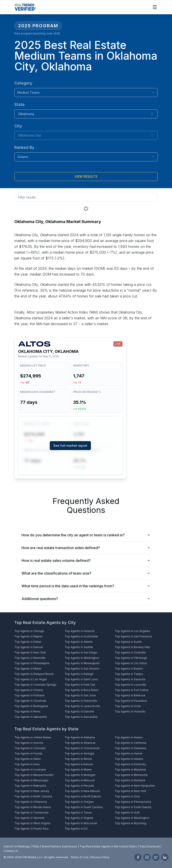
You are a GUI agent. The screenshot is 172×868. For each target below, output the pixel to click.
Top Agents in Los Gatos (131, 663)
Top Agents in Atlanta (78, 642)
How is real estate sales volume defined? (86, 560)
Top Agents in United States (33, 737)
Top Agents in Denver (29, 647)
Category (23, 83)
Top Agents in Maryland (130, 770)
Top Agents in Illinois (78, 759)
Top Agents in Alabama (80, 737)
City (18, 126)
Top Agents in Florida (28, 753)
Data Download (150, 846)
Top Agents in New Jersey (32, 791)
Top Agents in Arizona (29, 743)
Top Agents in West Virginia (32, 823)
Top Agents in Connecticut (82, 748)
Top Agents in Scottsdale (81, 636)
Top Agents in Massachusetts (34, 775)
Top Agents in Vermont (29, 818)
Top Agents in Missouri (80, 780)
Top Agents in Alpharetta (31, 717)
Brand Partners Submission (60, 846)
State (19, 104)
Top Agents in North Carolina (33, 796)
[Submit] (86, 177)
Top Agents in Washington (82, 658)
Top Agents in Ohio (127, 796)
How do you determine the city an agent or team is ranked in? (86, 535)
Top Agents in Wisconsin (81, 823)
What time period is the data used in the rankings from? (86, 586)
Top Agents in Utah (127, 812)
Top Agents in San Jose (80, 695)
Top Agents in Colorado (30, 748)
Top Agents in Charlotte (130, 652)
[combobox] (86, 93)
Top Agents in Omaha (29, 690)
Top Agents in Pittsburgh (131, 658)
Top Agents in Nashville (30, 658)
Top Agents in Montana (130, 780)
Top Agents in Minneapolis (82, 663)
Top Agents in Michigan (80, 775)
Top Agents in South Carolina (84, 807)
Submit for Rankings (17, 846)
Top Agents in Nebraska (30, 786)
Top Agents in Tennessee (31, 812)
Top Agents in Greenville (81, 701)
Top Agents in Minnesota (131, 775)
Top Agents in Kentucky (130, 764)
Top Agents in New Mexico (82, 791)
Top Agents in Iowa (27, 764)
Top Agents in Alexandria (81, 717)
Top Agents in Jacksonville (82, 706)
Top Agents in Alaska (129, 737)
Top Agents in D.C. (76, 829)
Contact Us (11, 851)
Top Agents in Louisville (130, 685)
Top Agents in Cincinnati (30, 701)
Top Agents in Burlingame (31, 706)
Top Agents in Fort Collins (132, 690)
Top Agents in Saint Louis (81, 679)
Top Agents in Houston (80, 631)
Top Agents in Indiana (129, 759)
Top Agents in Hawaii (129, 753)
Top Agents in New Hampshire (135, 786)
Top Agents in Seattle (79, 647)
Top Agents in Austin (128, 642)
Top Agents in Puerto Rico (31, 829)
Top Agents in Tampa (129, 674)
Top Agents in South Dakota (133, 807)
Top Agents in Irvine (128, 706)
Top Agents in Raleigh (79, 674)
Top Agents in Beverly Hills (132, 647)
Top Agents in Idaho (28, 759)
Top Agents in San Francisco (133, 636)
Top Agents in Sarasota (130, 679)
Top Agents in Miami (28, 669)
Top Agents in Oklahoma (31, 802)
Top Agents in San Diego (81, 652)
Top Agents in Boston (129, 669)
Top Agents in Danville (79, 711)
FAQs (36, 846)
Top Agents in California (130, 743)
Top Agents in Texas (78, 812)
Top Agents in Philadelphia (32, 663)
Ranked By (24, 147)
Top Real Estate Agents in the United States (108, 846)
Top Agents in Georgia (79, 753)
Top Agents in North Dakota (83, 796)
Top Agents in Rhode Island (32, 807)
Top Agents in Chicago (29, 631)
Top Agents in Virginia (79, 818)
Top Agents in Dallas (28, 642)
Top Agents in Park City (80, 685)
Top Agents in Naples (29, 636)
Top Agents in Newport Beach (34, 674)
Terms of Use (79, 857)
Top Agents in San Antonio (82, 669)
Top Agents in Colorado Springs (35, 685)
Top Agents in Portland (29, 695)
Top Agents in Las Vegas (31, 679)
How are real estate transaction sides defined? (86, 548)
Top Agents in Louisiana (30, 770)
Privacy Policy (100, 857)
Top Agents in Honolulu (130, 711)
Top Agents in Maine (78, 770)
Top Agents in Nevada (79, 786)
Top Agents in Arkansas (80, 743)
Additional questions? (86, 599)
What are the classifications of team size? (86, 573)
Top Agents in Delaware (130, 748)
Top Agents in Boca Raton (82, 690)
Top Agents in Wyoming (130, 823)
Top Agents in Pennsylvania (133, 802)
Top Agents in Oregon (79, 802)
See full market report (70, 446)
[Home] (25, 7)
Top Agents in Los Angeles (132, 631)
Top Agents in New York (30, 652)
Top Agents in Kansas (79, 764)
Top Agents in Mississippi (31, 780)
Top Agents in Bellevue (130, 695)
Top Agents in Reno (27, 711)
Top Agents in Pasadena (131, 701)
